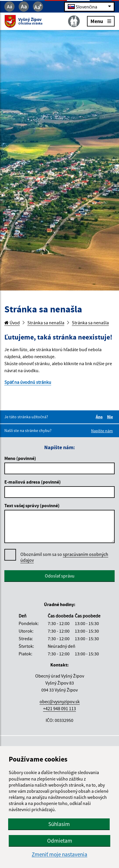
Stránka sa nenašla (46, 323)
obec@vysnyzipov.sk (60, 701)
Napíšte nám (102, 431)
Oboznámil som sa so (64, 557)
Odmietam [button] (60, 841)
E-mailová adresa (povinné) (33, 482)
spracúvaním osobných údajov (64, 557)
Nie (111, 417)
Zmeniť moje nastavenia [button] (59, 854)
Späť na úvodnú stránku (28, 382)
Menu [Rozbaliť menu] (101, 21)
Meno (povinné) (20, 458)
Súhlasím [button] (59, 824)
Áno (100, 417)
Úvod (12, 323)
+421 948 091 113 (59, 708)
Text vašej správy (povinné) (32, 505)
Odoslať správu (60, 576)
